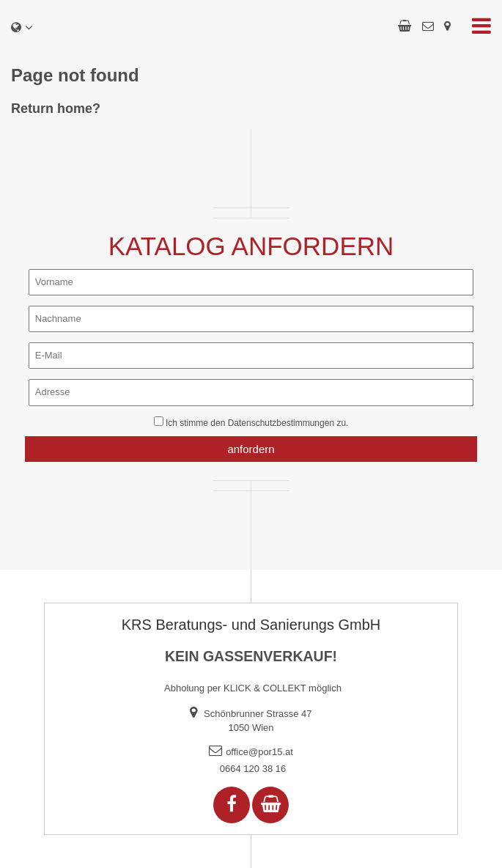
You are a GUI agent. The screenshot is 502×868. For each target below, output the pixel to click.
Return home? (56, 108)
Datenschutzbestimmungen (281, 423)
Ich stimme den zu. (257, 423)
